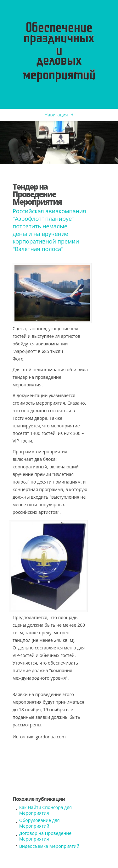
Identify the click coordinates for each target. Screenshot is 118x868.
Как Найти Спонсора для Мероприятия (45, 810)
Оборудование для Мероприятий (39, 823)
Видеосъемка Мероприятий (49, 846)
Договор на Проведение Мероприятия (45, 836)
